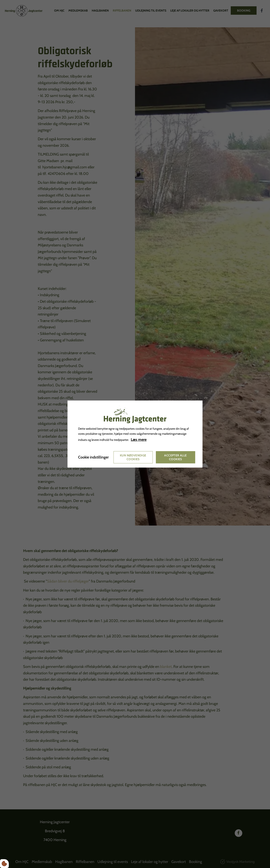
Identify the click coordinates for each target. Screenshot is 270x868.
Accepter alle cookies (175, 457)
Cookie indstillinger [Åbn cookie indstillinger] (93, 457)
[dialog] (135, 434)
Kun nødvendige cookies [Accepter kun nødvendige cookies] (133, 457)
